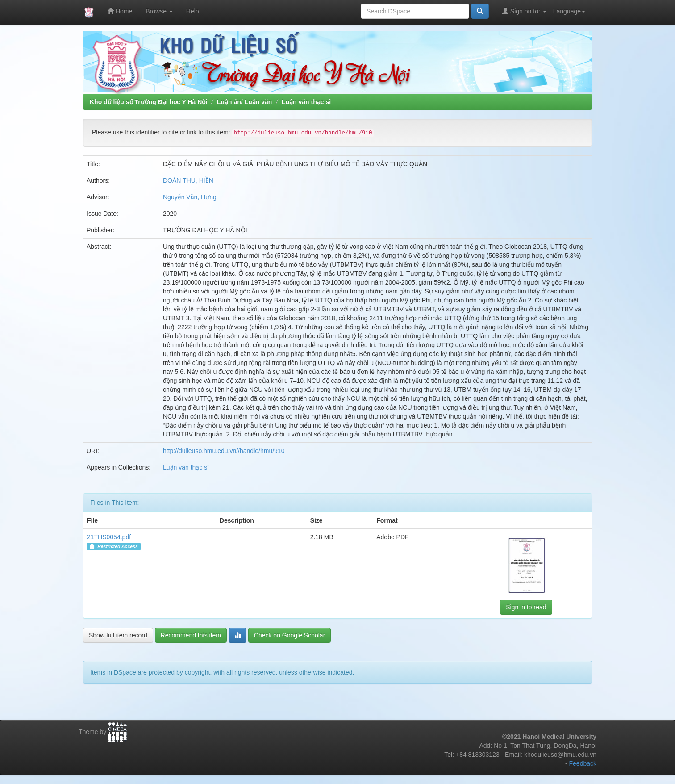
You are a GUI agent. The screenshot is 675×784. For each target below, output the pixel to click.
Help (193, 11)
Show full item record (118, 635)
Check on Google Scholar (290, 635)
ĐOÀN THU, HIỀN (188, 180)
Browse (159, 11)
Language (569, 11)
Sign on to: (524, 11)
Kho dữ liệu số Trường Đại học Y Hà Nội (148, 102)
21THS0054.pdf (109, 537)
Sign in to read (526, 607)
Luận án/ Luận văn (244, 102)
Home (120, 11)
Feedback (583, 763)
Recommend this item (191, 635)
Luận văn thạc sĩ (306, 102)
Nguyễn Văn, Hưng (190, 197)
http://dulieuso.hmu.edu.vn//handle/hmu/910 (224, 451)
